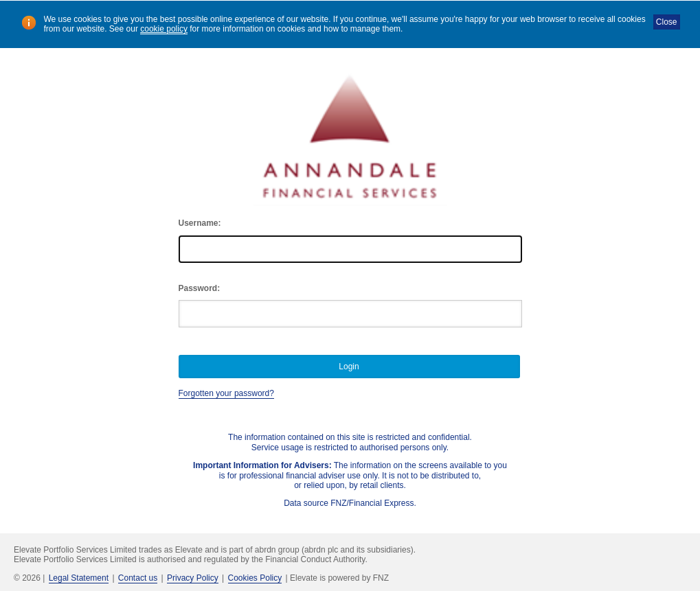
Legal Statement (79, 578)
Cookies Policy (255, 578)
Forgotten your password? (226, 393)
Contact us (138, 578)
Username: (200, 223)
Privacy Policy (193, 578)
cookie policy (164, 29)
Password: (200, 288)
